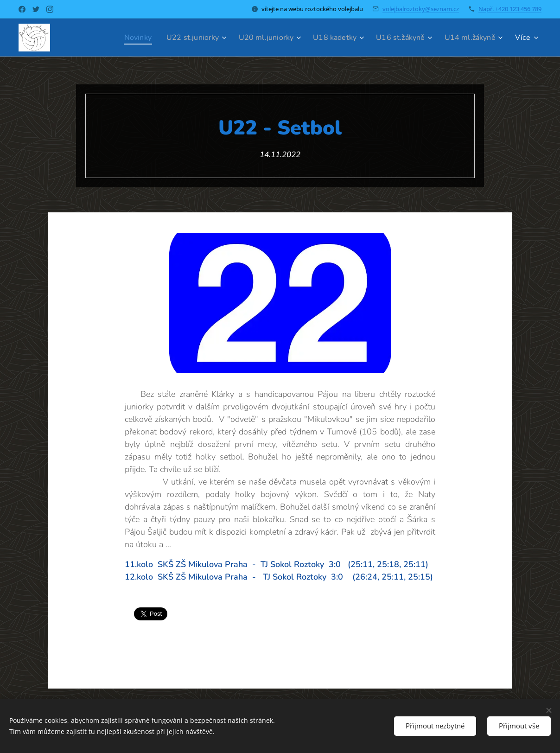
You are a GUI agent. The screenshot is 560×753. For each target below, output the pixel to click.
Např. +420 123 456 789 (510, 9)
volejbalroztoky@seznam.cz (421, 9)
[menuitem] (120, 38)
